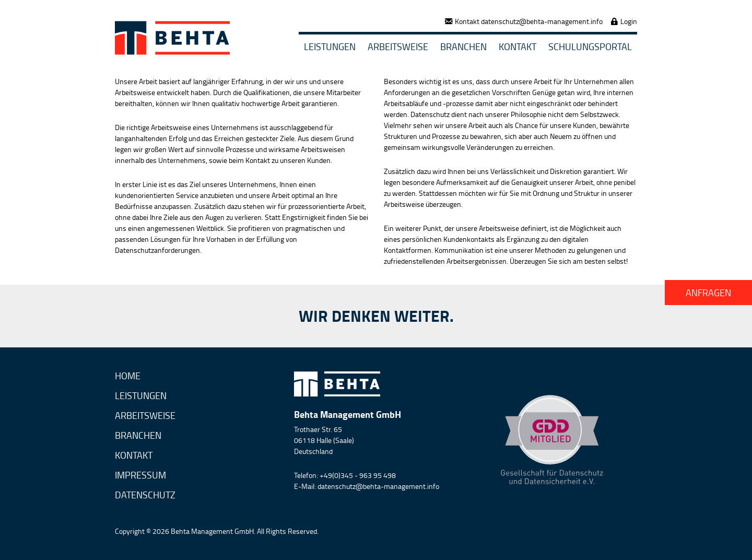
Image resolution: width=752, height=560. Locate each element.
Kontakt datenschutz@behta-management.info (529, 21)
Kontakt (518, 46)
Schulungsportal (590, 46)
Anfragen (708, 293)
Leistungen (330, 46)
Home (128, 376)
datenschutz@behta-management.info (378, 486)
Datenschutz (145, 495)
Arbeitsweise (398, 46)
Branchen (463, 46)
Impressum (140, 476)
